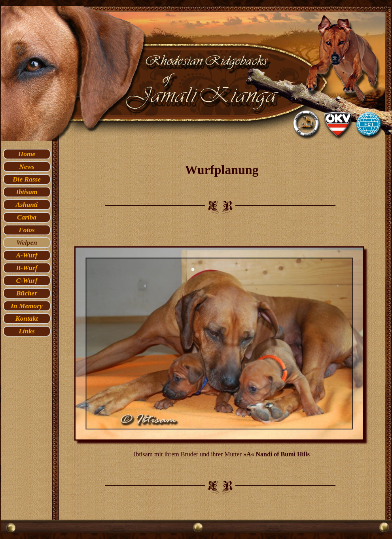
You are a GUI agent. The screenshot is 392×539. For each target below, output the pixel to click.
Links (27, 331)
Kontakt (27, 319)
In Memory (27, 306)
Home (27, 154)
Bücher (27, 293)
